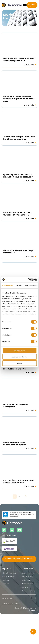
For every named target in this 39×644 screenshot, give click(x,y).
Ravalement (6, 580)
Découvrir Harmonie (29, 573)
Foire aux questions (28, 591)
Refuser (20, 363)
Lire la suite (29, 65)
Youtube (20, 530)
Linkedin (12, 530)
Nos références (27, 577)
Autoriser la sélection (19, 357)
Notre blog (26, 587)
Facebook (4, 530)
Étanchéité (5, 584)
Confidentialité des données (11, 604)
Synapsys (32, 610)
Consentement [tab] (8, 285)
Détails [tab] (19, 285)
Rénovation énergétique (10, 573)
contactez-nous (32, 5)
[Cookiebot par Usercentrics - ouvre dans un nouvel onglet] (28, 280)
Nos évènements (28, 584)
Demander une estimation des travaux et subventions (19, 559)
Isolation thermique (8, 577)
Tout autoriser (20, 351)
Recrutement (26, 580)
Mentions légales (7, 598)
